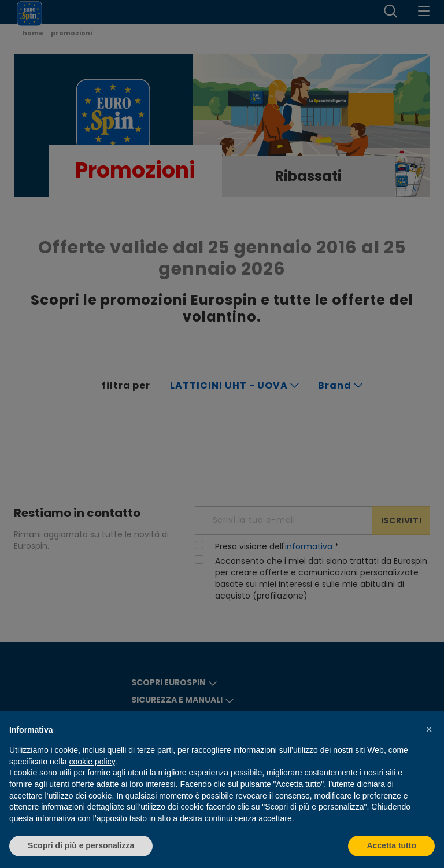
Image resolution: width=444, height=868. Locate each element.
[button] (429, 729)
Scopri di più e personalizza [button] (81, 845)
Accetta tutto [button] (391, 845)
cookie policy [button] (92, 762)
